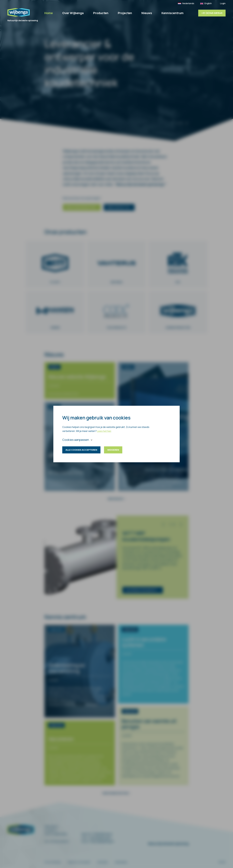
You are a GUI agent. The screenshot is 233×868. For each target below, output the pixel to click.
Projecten (125, 13)
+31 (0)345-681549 (212, 13)
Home (49, 13)
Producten (101, 13)
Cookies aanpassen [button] (76, 440)
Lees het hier (104, 431)
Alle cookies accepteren (81, 450)
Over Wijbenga (73, 13)
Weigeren (113, 450)
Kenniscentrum (173, 13)
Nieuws (147, 13)
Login (223, 3)
